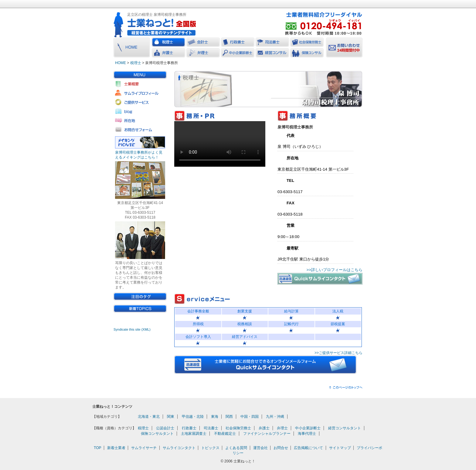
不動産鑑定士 (225, 434)
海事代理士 (307, 434)
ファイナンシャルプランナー (267, 434)
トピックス (210, 448)
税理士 (136, 63)
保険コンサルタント (157, 434)
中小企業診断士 (308, 428)
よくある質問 (236, 448)
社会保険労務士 (238, 428)
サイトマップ (340, 448)
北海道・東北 (149, 417)
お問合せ (281, 448)
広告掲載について (308, 448)
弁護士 (264, 428)
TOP (97, 448)
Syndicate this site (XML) (132, 329)
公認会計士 (165, 428)
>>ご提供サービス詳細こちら (338, 353)
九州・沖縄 (275, 417)
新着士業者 (116, 448)
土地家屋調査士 (194, 434)
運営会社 (260, 448)
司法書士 (211, 428)
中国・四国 (250, 417)
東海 (215, 417)
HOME (121, 63)
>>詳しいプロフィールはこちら (335, 270)
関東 (171, 417)
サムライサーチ (144, 448)
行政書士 (189, 428)
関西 (229, 417)
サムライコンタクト (179, 448)
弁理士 (282, 428)
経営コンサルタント (345, 428)
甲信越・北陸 (193, 417)
